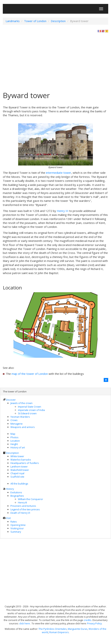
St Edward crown (27, 413)
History (10, 489)
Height (14, 444)
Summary (16, 532)
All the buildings (19, 484)
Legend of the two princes (25, 509)
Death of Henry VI (20, 513)
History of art (18, 447)
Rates (14, 522)
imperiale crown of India (31, 410)
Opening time (18, 525)
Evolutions (16, 492)
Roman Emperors (59, 632)
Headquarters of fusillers (25, 463)
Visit (8, 518)
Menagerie (17, 424)
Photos (14, 437)
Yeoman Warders (20, 417)
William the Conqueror (30, 499)
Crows (14, 420)
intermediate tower (59, 173)
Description (12, 453)
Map (13, 434)
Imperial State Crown (30, 407)
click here (25, 623)
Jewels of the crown (21, 403)
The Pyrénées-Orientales (53, 629)
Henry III (63, 211)
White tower (17, 456)
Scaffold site (17, 477)
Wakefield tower (20, 470)
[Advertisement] (55, 61)
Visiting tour (17, 528)
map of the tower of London (30, 374)
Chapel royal (17, 473)
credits (88, 620)
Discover (11, 400)
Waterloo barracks (21, 460)
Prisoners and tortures (23, 506)
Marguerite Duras (78, 629)
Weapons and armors (23, 427)
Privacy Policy (94, 623)
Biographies (17, 496)
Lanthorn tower (19, 467)
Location (15, 441)
